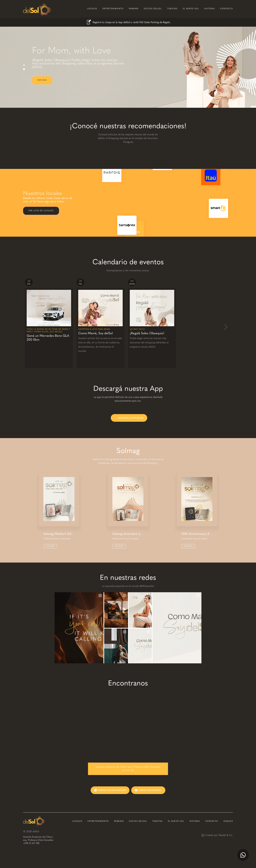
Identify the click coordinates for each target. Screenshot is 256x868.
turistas (172, 9)
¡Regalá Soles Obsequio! (147, 333)
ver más (42, 80)
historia (210, 9)
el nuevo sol (191, 9)
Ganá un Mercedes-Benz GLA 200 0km (48, 338)
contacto (226, 9)
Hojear (50, 546)
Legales (228, 821)
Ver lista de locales (41, 211)
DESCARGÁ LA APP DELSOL (131, 418)
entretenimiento (113, 9)
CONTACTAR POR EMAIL (150, 790)
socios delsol (153, 9)
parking (134, 9)
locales (92, 9)
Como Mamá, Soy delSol (95, 333)
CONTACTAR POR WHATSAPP (112, 790)
